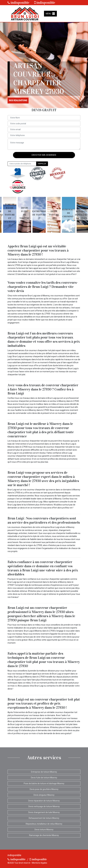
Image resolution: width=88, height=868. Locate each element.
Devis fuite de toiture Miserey (44, 778)
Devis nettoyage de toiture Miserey (44, 806)
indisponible (18, 3)
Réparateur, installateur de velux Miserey (44, 824)
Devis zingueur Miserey (44, 795)
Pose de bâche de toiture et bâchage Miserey (44, 783)
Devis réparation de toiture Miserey (44, 801)
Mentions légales (39, 863)
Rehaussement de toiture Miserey (44, 818)
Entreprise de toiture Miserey (44, 772)
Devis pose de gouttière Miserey (44, 789)
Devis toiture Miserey (44, 830)
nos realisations (18, 100)
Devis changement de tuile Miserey (44, 812)
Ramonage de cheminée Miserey (44, 835)
